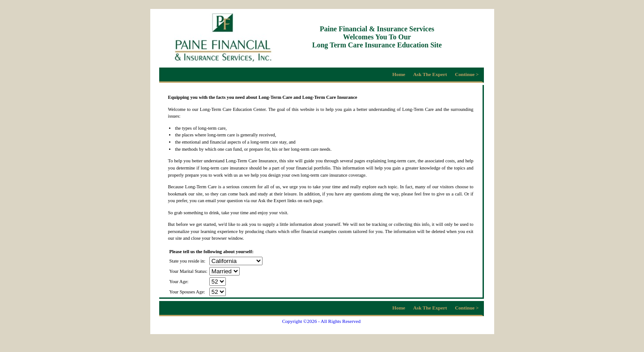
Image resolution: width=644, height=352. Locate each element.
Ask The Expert (430, 74)
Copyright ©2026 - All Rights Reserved (322, 321)
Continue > (467, 74)
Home (399, 74)
